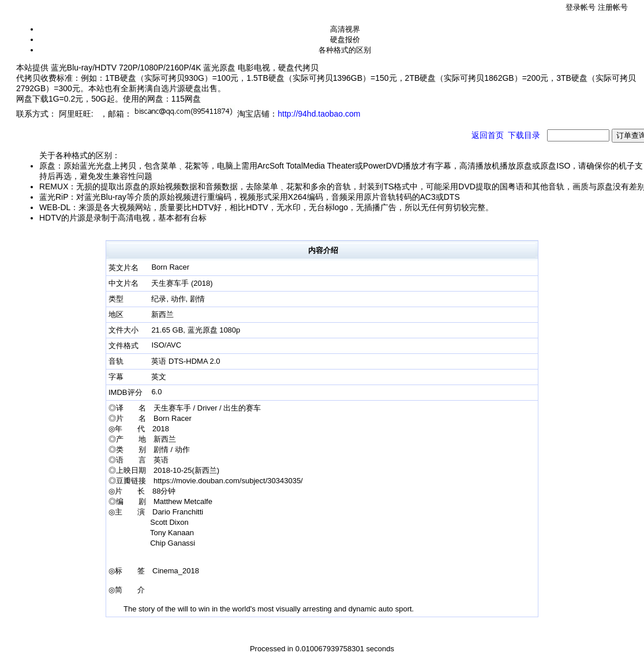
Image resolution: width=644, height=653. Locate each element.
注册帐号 (613, 7)
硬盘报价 (345, 40)
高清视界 (345, 29)
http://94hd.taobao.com (319, 114)
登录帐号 (581, 7)
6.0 (156, 392)
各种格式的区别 (345, 50)
